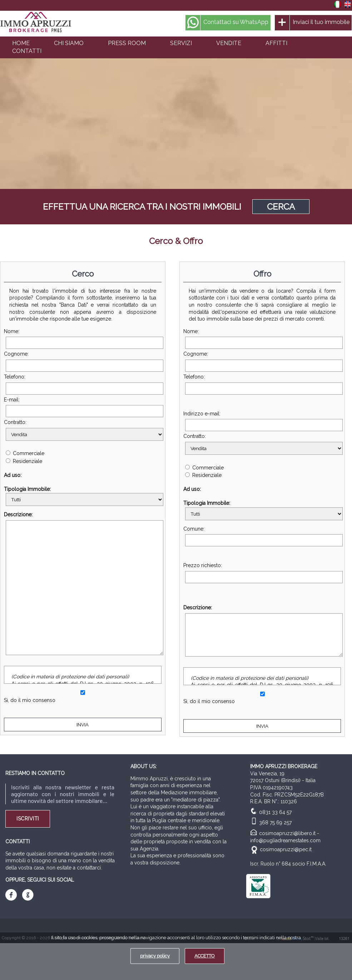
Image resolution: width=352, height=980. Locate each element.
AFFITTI (276, 43)
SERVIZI (181, 43)
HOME (21, 43)
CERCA (281, 207)
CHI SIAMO (69, 43)
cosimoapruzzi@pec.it (286, 849)
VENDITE (229, 43)
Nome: (83, 339)
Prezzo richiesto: (262, 573)
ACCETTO (205, 956)
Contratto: (83, 430)
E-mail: (83, 407)
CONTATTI (27, 51)
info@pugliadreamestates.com (285, 840)
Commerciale (25, 453)
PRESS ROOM (127, 43)
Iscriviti (28, 819)
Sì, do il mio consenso (30, 700)
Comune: (262, 536)
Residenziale (24, 461)
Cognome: (83, 361)
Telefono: (83, 384)
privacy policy (155, 956)
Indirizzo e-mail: (262, 421)
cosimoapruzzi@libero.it (287, 833)
